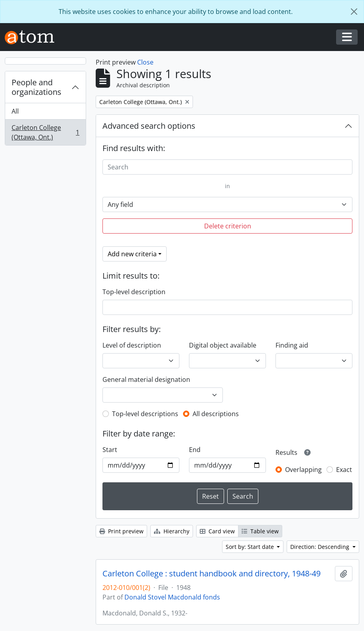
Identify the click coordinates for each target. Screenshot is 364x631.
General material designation (146, 379)
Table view (260, 531)
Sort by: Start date (251, 547)
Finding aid (292, 345)
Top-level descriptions (145, 414)
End (195, 450)
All (15, 111)
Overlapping (303, 470)
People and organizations (36, 87)
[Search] (227, 167)
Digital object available (223, 345)
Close (145, 62)
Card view (217, 531)
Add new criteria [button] (132, 254)
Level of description (132, 345)
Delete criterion (228, 226)
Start (110, 450)
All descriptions (216, 414)
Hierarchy (172, 531)
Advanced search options (149, 126)
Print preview (121, 531)
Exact (344, 470)
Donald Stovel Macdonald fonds (172, 597)
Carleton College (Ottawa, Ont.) (45, 132)
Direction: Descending (321, 547)
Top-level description (134, 292)
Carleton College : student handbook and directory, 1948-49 (212, 574)
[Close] (354, 12)
